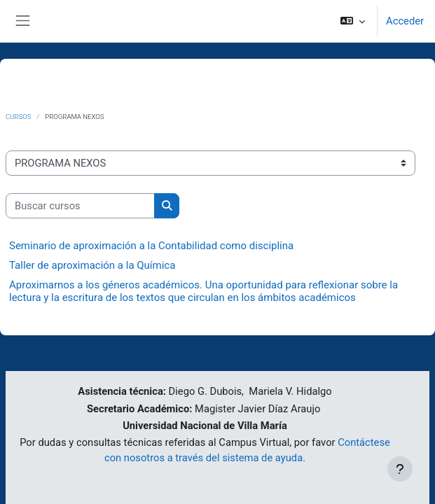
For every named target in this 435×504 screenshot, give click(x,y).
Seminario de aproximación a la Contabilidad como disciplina (151, 246)
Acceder (405, 21)
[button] (353, 21)
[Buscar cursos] (80, 206)
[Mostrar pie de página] (400, 469)
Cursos (19, 117)
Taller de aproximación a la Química (92, 265)
